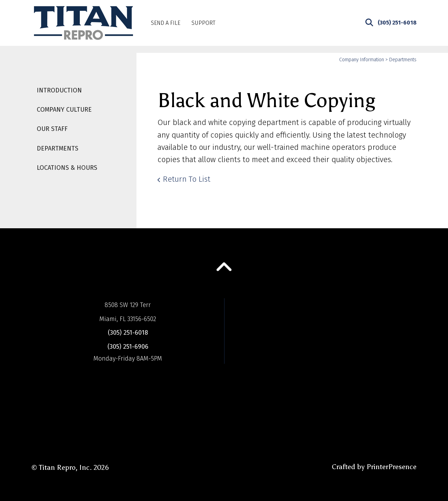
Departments (58, 148)
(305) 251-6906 (128, 347)
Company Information (362, 60)
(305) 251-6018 (397, 23)
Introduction (59, 90)
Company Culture (64, 110)
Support (203, 23)
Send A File (166, 23)
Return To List (187, 179)
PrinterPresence (391, 467)
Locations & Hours (67, 168)
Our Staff (52, 129)
